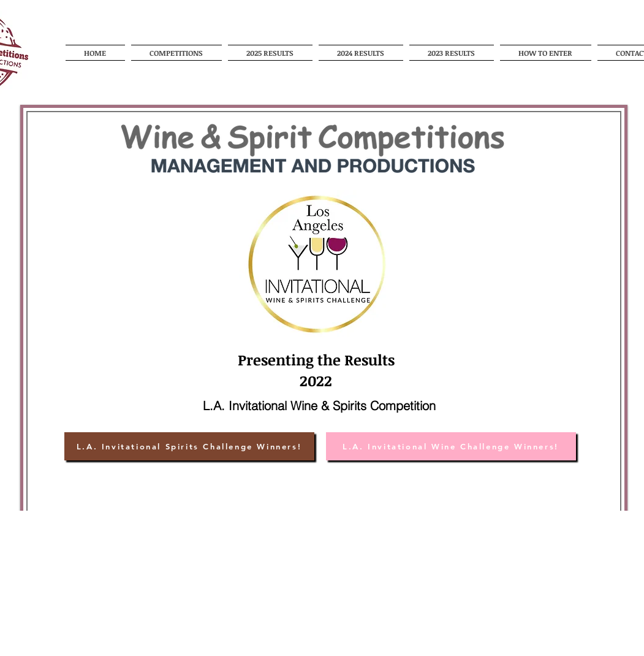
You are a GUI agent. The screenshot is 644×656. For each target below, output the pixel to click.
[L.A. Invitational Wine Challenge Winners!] (451, 446)
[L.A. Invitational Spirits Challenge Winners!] (189, 446)
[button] (176, 53)
